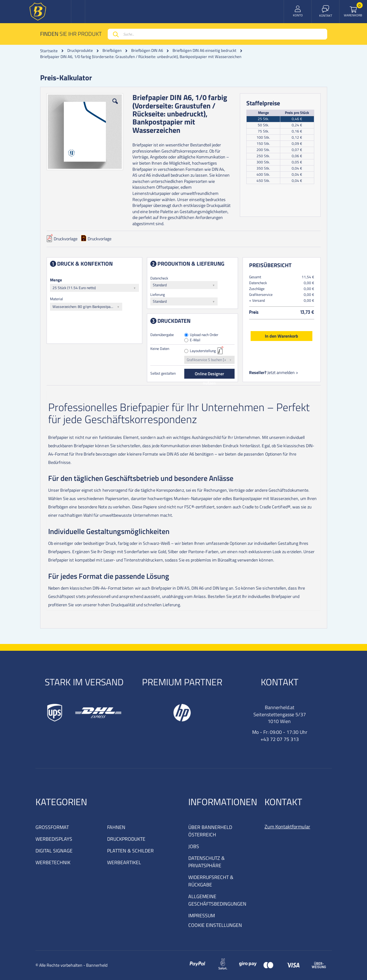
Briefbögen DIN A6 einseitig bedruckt (204, 50)
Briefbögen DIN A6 (147, 50)
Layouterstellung (203, 351)
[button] (115, 106)
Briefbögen (112, 50)
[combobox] (217, 34)
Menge (56, 280)
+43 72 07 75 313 (280, 739)
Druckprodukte (80, 50)
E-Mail (195, 340)
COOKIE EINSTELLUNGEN (215, 925)
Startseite (49, 51)
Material (56, 299)
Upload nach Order (204, 335)
